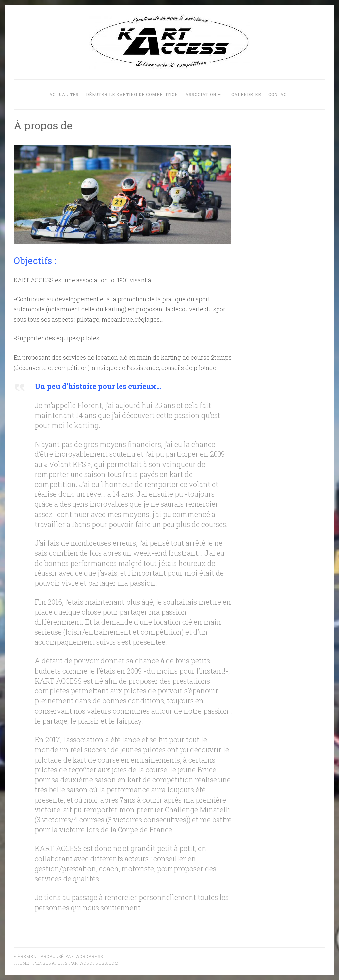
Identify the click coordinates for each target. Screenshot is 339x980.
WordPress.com (99, 963)
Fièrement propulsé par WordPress (58, 956)
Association (201, 94)
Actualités (64, 94)
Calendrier (246, 94)
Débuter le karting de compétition (132, 94)
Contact (279, 94)
